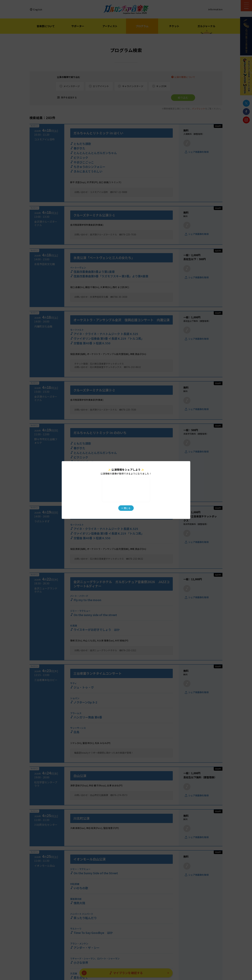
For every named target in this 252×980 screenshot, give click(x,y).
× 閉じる (126, 508)
